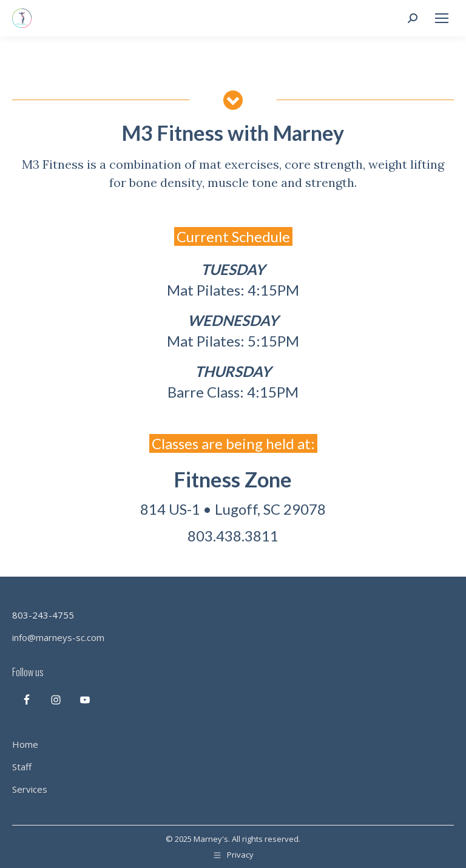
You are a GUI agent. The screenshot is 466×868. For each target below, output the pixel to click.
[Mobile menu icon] (442, 18)
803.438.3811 (233, 536)
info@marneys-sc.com (58, 637)
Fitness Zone (233, 479)
